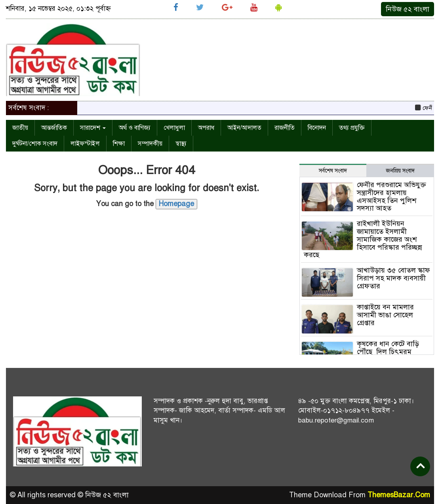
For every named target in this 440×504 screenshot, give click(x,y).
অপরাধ (206, 128)
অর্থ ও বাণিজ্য (135, 128)
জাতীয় (20, 128)
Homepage (176, 204)
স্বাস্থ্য (181, 144)
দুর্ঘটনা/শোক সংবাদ (35, 144)
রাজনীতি (285, 128)
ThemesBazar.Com (399, 495)
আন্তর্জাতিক (54, 128)
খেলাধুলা (174, 128)
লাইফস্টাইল (85, 144)
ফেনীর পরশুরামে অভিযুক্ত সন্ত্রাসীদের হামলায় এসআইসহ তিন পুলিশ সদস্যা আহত (391, 196)
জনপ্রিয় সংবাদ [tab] (400, 171)
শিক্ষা (119, 144)
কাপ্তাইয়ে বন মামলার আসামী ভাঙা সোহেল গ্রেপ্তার (385, 315)
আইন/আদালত (244, 128)
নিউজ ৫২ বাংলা (408, 9)
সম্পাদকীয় (150, 144)
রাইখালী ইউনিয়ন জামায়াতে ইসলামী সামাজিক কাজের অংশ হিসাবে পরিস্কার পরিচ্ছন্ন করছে (363, 239)
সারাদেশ (93, 128)
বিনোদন (317, 128)
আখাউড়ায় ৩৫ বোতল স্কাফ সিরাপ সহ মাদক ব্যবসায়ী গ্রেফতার (393, 278)
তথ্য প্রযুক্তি (352, 128)
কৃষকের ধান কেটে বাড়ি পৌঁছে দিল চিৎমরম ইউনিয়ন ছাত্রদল (388, 352)
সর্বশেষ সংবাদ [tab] (333, 171)
